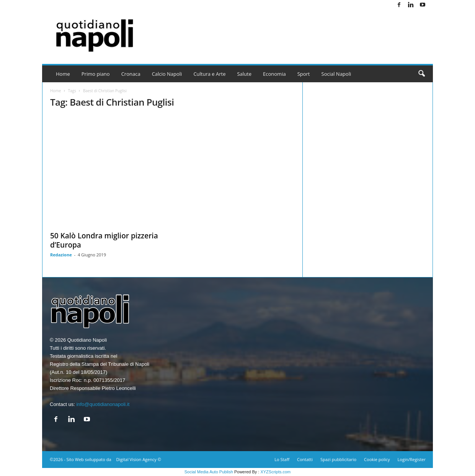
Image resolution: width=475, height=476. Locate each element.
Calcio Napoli (167, 74)
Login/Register (412, 459)
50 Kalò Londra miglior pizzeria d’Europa (104, 240)
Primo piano (96, 74)
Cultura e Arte (209, 74)
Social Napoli (336, 74)
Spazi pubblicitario (338, 459)
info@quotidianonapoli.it (103, 404)
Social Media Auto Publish (209, 472)
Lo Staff (282, 459)
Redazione (61, 255)
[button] (421, 74)
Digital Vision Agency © (138, 459)
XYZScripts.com (275, 472)
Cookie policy (377, 459)
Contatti (305, 459)
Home (63, 74)
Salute (244, 74)
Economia (274, 74)
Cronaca (131, 74)
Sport (304, 74)
